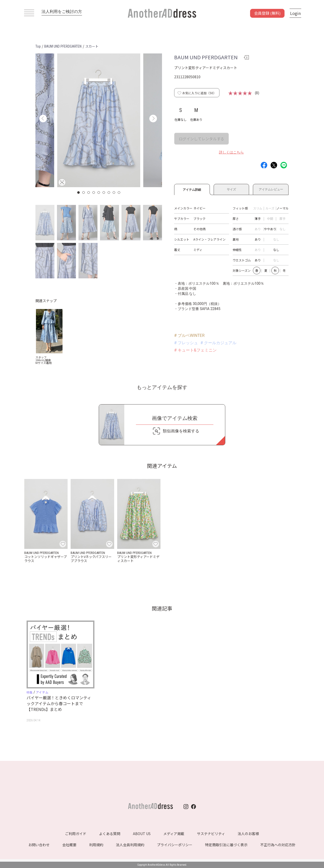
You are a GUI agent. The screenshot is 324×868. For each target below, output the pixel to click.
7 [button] (109, 192)
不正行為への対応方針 (278, 845)
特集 (30, 692)
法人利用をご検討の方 (62, 12)
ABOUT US (142, 834)
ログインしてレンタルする (201, 139)
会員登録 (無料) (267, 13)
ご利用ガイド (76, 834)
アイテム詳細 (192, 189)
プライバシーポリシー (175, 845)
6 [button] (104, 192)
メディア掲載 (174, 834)
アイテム (42, 692)
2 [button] (84, 192)
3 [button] (89, 192)
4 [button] (94, 192)
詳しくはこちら (231, 152)
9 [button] (119, 192)
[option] (99, 120)
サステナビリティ (211, 834)
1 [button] (79, 192)
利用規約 (96, 845)
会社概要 (69, 845)
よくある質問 (110, 834)
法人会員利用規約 (130, 845)
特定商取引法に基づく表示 (226, 845)
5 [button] (99, 192)
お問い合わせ (39, 845)
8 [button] (114, 192)
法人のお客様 (248, 834)
